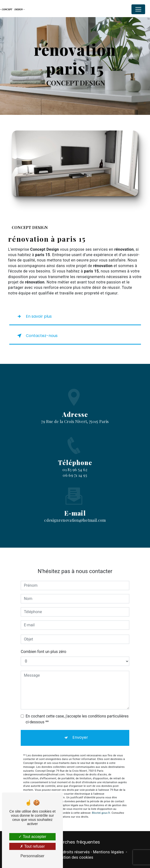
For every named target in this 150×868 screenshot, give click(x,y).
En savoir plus (33, 316)
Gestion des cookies (75, 857)
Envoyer (80, 730)
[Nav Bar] (138, 9)
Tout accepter (32, 837)
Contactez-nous (36, 336)
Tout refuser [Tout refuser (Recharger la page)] (32, 846)
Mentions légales (108, 852)
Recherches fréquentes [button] (75, 842)
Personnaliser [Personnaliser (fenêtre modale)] (32, 856)
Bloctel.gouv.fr (101, 806)
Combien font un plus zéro (44, 644)
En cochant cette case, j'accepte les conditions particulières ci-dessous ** (77, 711)
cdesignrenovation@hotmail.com (75, 513)
